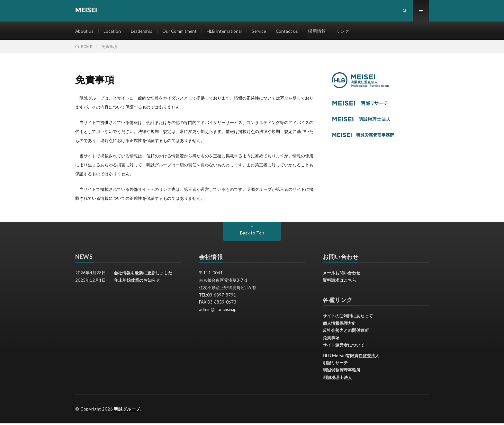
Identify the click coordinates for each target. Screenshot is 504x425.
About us (85, 32)
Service (262, 32)
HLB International (226, 32)
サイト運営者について (344, 347)
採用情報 (320, 32)
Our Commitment (181, 32)
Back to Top (252, 235)
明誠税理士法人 (337, 379)
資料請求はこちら (339, 282)
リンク (346, 32)
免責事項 (331, 340)
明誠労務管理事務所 (342, 372)
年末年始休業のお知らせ (137, 282)
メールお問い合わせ (342, 275)
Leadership (142, 32)
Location (113, 32)
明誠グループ (127, 411)
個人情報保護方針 (339, 325)
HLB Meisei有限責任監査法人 (351, 357)
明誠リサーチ (335, 365)
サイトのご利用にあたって (348, 318)
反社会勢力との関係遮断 (346, 332)
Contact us (290, 32)
